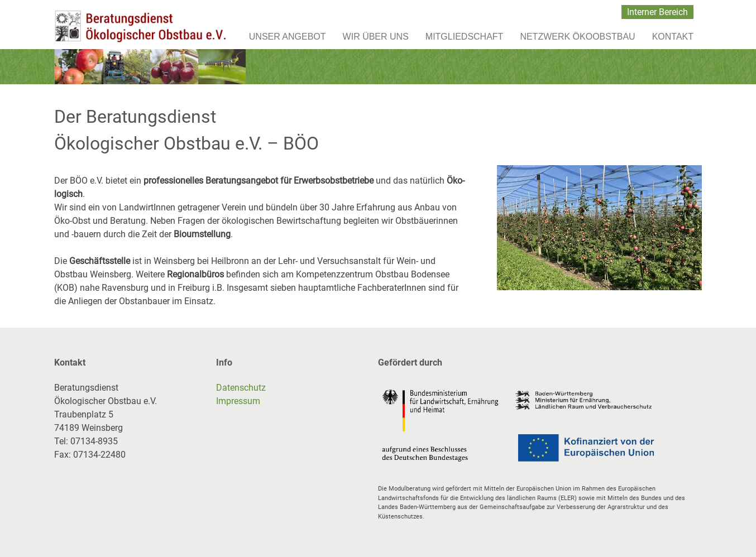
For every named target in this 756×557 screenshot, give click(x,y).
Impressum (238, 401)
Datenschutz (241, 388)
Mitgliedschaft (465, 37)
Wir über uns (376, 37)
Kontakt (673, 37)
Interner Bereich (657, 12)
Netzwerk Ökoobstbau (577, 37)
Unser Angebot (288, 37)
